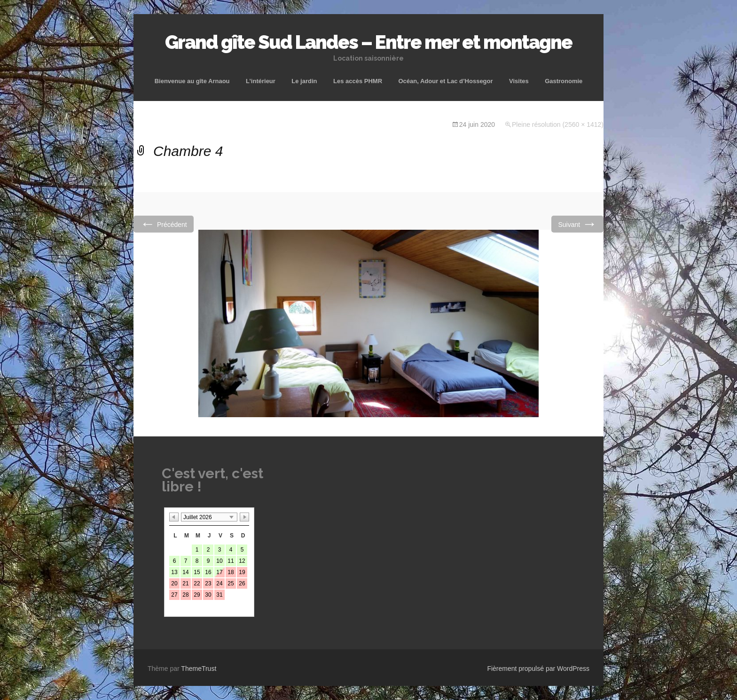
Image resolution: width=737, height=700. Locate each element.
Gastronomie (564, 81)
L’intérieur (261, 81)
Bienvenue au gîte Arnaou (192, 81)
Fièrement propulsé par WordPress (538, 669)
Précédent (164, 224)
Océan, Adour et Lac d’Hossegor (445, 81)
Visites (519, 81)
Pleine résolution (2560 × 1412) (558, 124)
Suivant (577, 224)
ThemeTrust (199, 669)
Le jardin (304, 81)
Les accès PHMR (358, 81)
